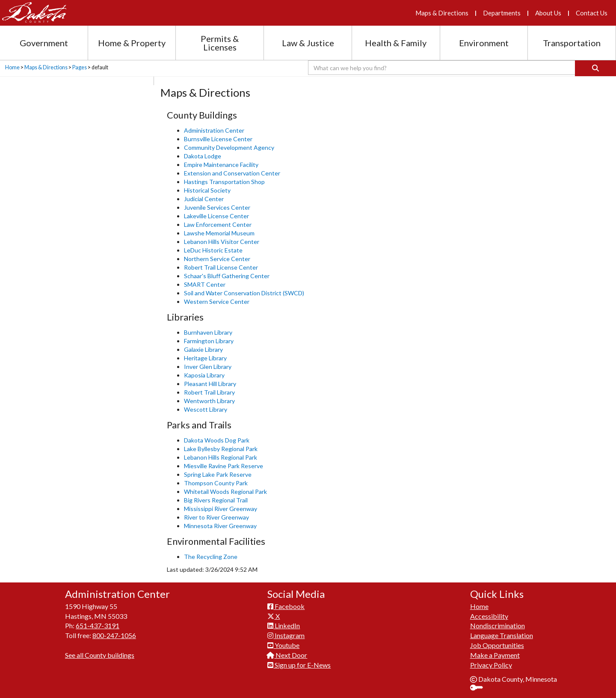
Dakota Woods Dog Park (217, 440)
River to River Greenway (216, 517)
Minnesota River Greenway (220, 526)
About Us (548, 13)
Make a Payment (495, 655)
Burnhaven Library (208, 332)
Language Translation (502, 635)
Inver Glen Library (208, 367)
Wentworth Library (209, 401)
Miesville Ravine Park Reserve (224, 466)
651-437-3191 (98, 625)
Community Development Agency (229, 147)
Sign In (480, 688)
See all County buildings (100, 655)
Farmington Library (209, 341)
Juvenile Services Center (217, 207)
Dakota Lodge (203, 156)
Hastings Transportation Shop (224, 182)
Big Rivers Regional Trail (216, 500)
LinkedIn (284, 625)
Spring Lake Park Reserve (218, 474)
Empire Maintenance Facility (221, 165)
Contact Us (592, 13)
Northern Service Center (217, 259)
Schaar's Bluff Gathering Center (227, 276)
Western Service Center (217, 301)
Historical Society (207, 190)
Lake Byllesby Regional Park (221, 449)
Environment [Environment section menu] (484, 43)
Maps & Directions (442, 13)
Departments (502, 13)
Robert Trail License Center (221, 267)
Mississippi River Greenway (221, 509)
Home (12, 67)
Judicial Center (204, 199)
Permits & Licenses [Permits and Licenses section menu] (220, 43)
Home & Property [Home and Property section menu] (132, 43)
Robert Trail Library (209, 392)
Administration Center (214, 130)
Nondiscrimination (498, 625)
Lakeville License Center (216, 216)
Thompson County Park (216, 483)
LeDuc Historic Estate (213, 250)
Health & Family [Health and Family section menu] (396, 43)
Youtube (283, 645)
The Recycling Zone (211, 557)
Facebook (286, 606)
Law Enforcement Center (218, 224)
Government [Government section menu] (44, 43)
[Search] (595, 68)
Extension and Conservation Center (232, 173)
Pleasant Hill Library (210, 384)
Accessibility (489, 616)
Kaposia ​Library (204, 375)
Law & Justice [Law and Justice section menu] (308, 43)
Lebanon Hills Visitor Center (222, 242)
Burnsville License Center (218, 139)
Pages (80, 67)
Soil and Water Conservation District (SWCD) (244, 293)
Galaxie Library (204, 349)
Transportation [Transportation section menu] (572, 43)
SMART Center (205, 284)
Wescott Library (206, 409)
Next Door (287, 655)
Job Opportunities (497, 645)
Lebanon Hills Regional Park (221, 457)
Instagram (286, 635)
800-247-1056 (114, 635)
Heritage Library (205, 358)
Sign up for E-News (299, 665)
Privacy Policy (491, 665)
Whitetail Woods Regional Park (225, 492)
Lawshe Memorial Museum (219, 233)
